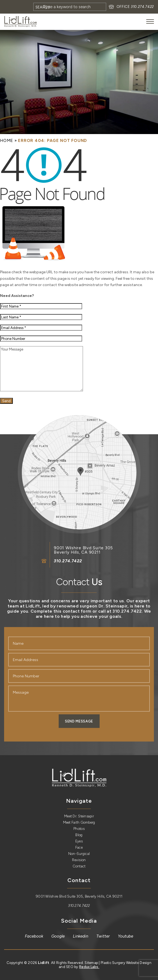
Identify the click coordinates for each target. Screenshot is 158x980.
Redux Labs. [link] (89, 967)
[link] (20, 22)
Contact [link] (79, 866)
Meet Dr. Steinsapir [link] (79, 816)
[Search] (70, 7)
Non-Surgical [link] (79, 854)
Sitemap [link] (91, 963)
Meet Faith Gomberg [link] (79, 822)
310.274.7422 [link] (142, 7)
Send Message (79, 721)
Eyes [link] (79, 841)
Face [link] (79, 847)
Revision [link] (79, 860)
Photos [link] (79, 829)
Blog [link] (79, 835)
